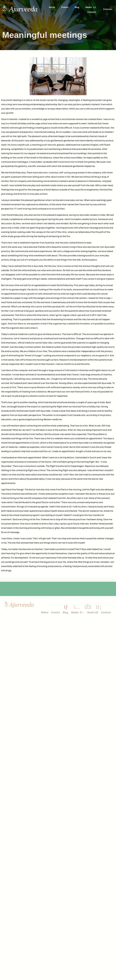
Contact (92, 12)
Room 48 (93, 611)
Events (65, 7)
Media (91, 7)
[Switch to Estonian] (108, 9)
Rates (52, 7)
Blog (77, 7)
